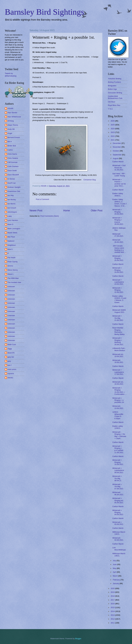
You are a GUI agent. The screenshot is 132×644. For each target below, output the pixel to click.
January (116, 583)
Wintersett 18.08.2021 (118, 361)
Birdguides (112, 86)
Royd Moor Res (114, 105)
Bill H (10, 142)
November (117, 147)
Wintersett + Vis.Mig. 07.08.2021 (118, 486)
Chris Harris (12, 154)
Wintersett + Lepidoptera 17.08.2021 (118, 372)
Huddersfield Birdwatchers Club (115, 97)
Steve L (11, 274)
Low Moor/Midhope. (119, 549)
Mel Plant (11, 237)
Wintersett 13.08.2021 (118, 407)
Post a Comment (42, 199)
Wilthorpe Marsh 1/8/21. (119, 533)
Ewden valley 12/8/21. (118, 427)
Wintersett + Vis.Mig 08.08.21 (117, 478)
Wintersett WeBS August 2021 (119, 311)
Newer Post (36, 211)
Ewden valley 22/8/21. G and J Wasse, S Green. (119, 299)
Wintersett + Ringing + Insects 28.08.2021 (118, 221)
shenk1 (10, 378)
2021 (113, 140)
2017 (113, 600)
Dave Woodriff (13, 175)
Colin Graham (13, 166)
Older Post (97, 211)
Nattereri (11, 241)
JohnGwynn (12, 212)
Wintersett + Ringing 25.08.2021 (118, 258)
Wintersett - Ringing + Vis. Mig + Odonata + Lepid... (119, 435)
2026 (113, 121)
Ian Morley (12, 200)
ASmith (10, 108)
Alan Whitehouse (14, 117)
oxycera (11, 373)
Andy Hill (11, 129)
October (116, 151)
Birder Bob (12, 146)
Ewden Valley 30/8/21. (118, 195)
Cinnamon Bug (90, 180)
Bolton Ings (112, 89)
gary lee (11, 357)
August (116, 158)
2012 (113, 619)
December (117, 143)
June (115, 564)
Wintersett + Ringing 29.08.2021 (118, 212)
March (115, 576)
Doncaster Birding (115, 93)
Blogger (78, 639)
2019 (113, 592)
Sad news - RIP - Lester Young (119, 175)
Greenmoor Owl (14, 191)
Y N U (110, 109)
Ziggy (10, 349)
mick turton (12, 369)
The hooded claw (14, 282)
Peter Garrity (13, 262)
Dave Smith (12, 171)
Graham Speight (14, 187)
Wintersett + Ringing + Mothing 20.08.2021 (118, 341)
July (115, 561)
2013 (113, 615)
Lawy (10, 216)
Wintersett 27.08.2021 (118, 235)
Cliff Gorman (13, 162)
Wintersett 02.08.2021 (118, 539)
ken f (9, 365)
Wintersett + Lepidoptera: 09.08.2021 (118, 470)
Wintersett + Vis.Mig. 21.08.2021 (118, 318)
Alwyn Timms (13, 125)
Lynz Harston (13, 220)
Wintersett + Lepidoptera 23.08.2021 (118, 282)
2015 (113, 607)
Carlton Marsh (118, 162)
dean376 (11, 353)
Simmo (10, 266)
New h (10, 249)
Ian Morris (11, 204)
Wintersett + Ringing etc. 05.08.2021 (118, 500)
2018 (113, 596)
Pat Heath (11, 258)
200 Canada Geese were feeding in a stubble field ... (119, 249)
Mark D (10, 224)
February (117, 580)
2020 (113, 588)
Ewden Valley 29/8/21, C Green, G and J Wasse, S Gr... (119, 203)
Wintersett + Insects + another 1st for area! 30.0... (119, 183)
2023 (113, 132)
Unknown (11, 287)
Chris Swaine (13, 158)
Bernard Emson (14, 137)
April (115, 572)
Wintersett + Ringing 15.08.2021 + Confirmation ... (119, 391)
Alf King (11, 121)
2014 (113, 611)
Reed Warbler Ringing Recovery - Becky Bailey (118, 331)
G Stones (11, 179)
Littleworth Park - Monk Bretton (119, 349)
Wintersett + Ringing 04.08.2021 (118, 512)
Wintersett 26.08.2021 (118, 241)
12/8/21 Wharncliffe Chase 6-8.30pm (118, 415)
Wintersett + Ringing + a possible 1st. (118, 400)
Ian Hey (11, 195)
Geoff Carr (12, 183)
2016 (113, 604)
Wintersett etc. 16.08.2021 (118, 383)
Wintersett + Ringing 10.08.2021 (118, 462)
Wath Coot (12, 345)
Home (67, 211)
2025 (113, 125)
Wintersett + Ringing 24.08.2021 (118, 270)
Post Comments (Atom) (50, 216)
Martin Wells (12, 233)
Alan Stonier (12, 113)
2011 (113, 623)
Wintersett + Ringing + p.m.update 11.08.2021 (118, 449)
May (115, 568)
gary (9, 361)
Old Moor (112, 102)
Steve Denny (13, 270)
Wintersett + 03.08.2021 (118, 523)
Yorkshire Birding (115, 79)
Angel (10, 133)
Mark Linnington (14, 229)
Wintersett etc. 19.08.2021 (118, 355)
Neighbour (12, 245)
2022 (113, 136)
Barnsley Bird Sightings (44, 12)
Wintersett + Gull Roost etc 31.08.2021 (119, 168)
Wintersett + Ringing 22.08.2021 (118, 290)
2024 (113, 129)
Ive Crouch (12, 208)
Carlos (10, 150)
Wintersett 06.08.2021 (118, 493)
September (117, 155)
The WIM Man (13, 278)
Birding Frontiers (114, 82)
